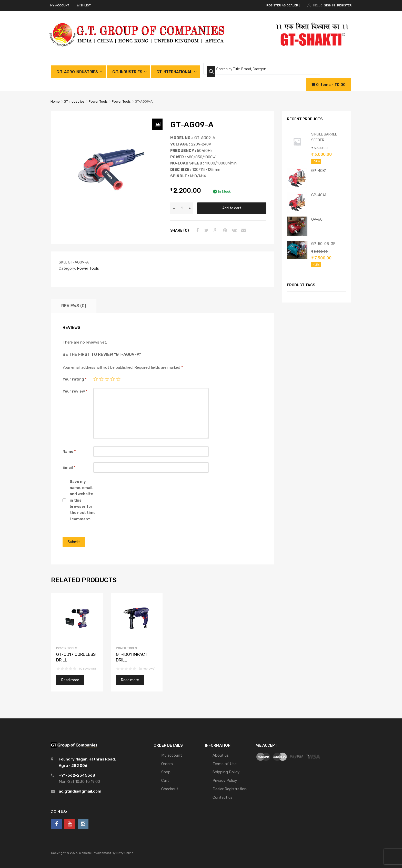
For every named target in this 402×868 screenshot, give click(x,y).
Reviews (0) (74, 306)
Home (55, 101)
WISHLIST (84, 5)
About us (221, 755)
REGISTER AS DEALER (282, 5)
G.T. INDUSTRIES (127, 72)
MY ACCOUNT (60, 5)
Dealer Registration (230, 789)
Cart (165, 781)
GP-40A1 (319, 195)
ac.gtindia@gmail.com (80, 791)
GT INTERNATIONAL (174, 72)
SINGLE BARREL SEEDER (324, 137)
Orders (167, 764)
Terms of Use (225, 764)
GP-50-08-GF (323, 244)
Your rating (75, 379)
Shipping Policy (226, 772)
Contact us (223, 797)
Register (344, 5)
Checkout (170, 789)
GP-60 (317, 219)
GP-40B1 (319, 171)
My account (172, 755)
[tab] (74, 306)
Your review (75, 391)
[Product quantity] (182, 208)
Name (69, 452)
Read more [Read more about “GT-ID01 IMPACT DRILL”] (130, 680)
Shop (166, 772)
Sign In (329, 5)
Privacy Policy (225, 781)
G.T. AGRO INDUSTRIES (77, 72)
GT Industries (74, 101)
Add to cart (232, 208)
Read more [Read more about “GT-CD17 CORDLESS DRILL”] (70, 680)
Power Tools (98, 101)
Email (69, 467)
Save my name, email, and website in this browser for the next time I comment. (83, 500)
